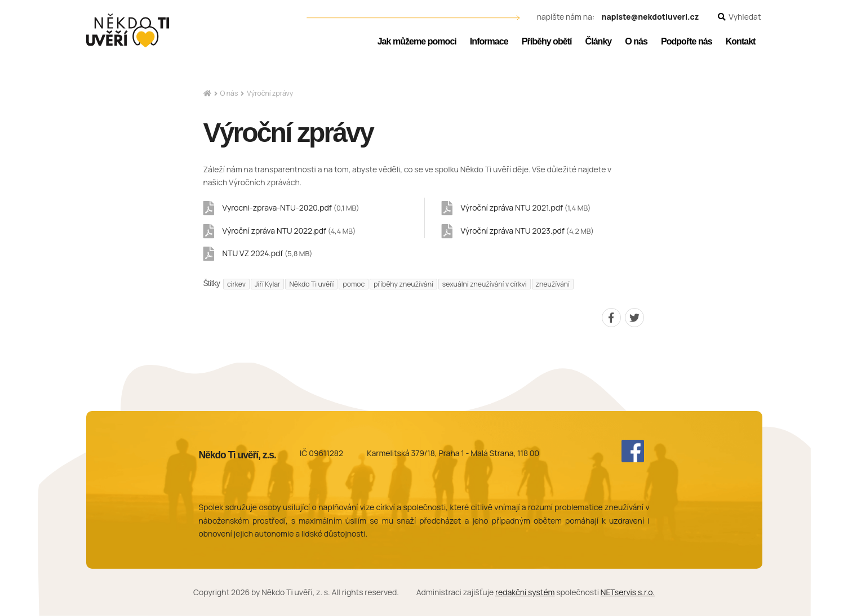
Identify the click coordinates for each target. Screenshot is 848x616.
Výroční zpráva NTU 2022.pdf (289, 231)
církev (236, 284)
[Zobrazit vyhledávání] (739, 17)
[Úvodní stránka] (128, 30)
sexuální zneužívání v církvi (485, 284)
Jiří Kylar (268, 284)
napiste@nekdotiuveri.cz (651, 17)
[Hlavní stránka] (207, 94)
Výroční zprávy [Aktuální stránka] (270, 93)
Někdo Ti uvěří (311, 284)
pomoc (354, 284)
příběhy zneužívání (403, 284)
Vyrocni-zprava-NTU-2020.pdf (291, 207)
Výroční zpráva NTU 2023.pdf (527, 231)
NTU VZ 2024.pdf (268, 253)
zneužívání (553, 284)
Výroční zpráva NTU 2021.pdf (526, 207)
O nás (229, 93)
